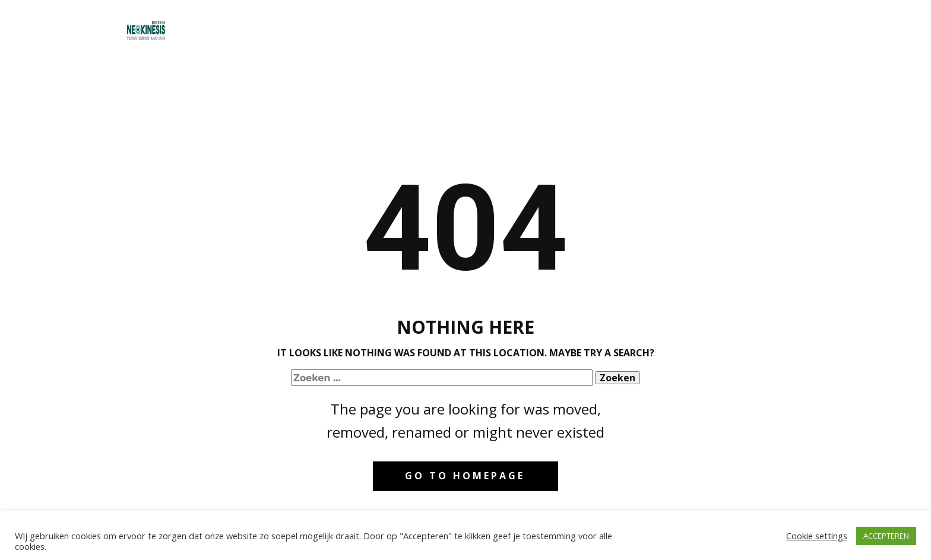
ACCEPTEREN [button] (886, 536)
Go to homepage (465, 476)
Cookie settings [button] (817, 536)
